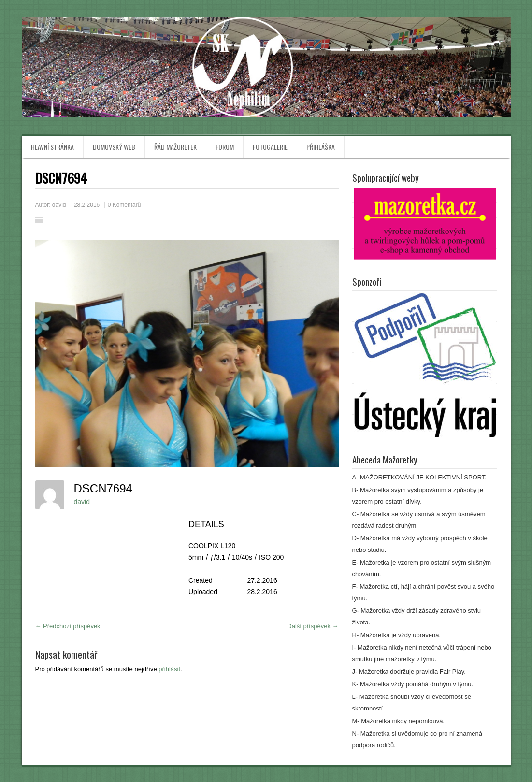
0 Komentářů (124, 205)
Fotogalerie (270, 147)
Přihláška (321, 147)
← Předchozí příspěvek (68, 626)
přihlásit (169, 669)
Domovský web (114, 147)
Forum (225, 147)
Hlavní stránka (52, 147)
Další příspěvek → (313, 626)
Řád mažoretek (175, 147)
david (59, 205)
